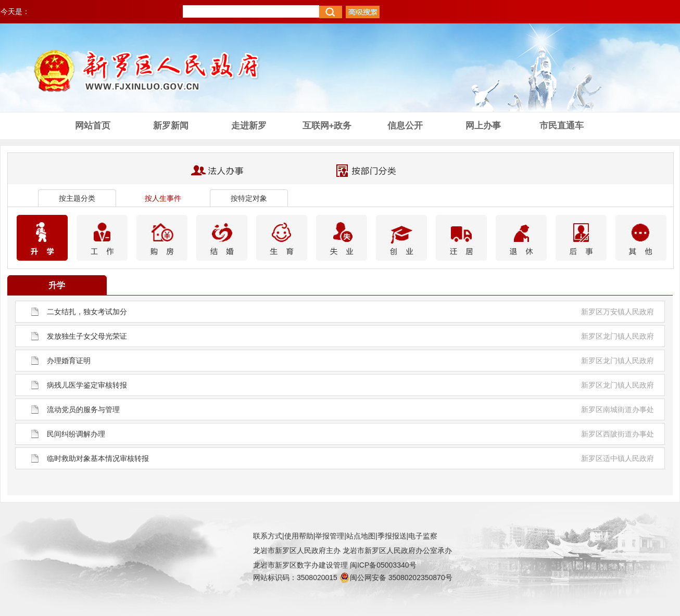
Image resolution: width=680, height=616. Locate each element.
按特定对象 (249, 198)
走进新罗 (249, 126)
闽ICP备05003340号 (383, 565)
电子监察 (423, 536)
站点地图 (361, 536)
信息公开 (405, 126)
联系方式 (268, 536)
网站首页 (93, 126)
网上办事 (483, 126)
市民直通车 (562, 126)
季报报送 (392, 536)
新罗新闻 (171, 126)
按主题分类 (77, 198)
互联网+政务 (327, 126)
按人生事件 (163, 198)
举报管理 (330, 536)
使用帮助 (299, 536)
